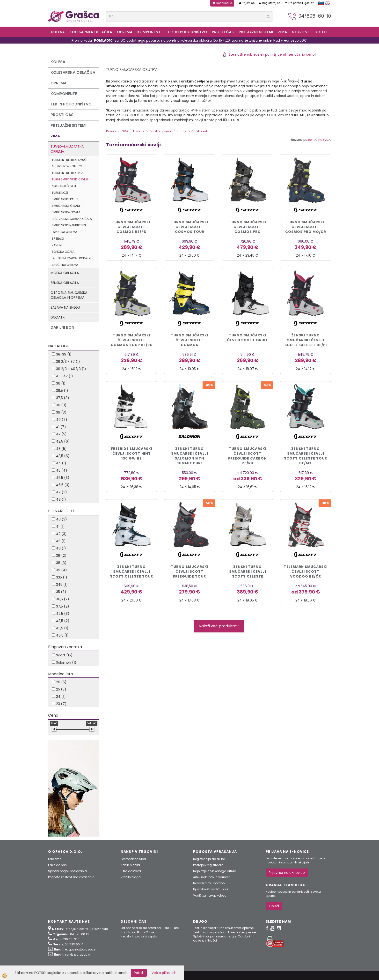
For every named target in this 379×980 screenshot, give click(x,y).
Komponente (150, 32)
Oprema (125, 32)
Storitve (301, 32)
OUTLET (321, 32)
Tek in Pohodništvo (187, 32)
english (327, 3)
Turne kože (60, 193)
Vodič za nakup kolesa (210, 895)
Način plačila (130, 865)
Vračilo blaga (131, 877)
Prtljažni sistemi (256, 32)
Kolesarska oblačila (91, 32)
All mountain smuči (67, 166)
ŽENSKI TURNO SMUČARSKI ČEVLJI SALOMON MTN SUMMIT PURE (190, 456)
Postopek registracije (208, 865)
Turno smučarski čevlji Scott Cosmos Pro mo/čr (306, 227)
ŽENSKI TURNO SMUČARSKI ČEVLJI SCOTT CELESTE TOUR (131, 572)
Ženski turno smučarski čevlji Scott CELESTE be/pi (306, 340)
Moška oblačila (65, 273)
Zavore (57, 245)
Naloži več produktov (219, 626)
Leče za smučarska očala (72, 219)
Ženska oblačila (65, 283)
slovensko (321, 3)
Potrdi (139, 973)
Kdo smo (55, 859)
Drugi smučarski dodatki (71, 258)
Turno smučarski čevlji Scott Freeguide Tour (190, 572)
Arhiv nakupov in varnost (211, 877)
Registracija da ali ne (209, 859)
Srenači (58, 239)
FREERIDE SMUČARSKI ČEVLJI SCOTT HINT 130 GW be (132, 453)
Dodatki (58, 317)
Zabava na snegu (65, 307)
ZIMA (283, 32)
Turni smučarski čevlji (70, 179)
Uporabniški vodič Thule (211, 889)
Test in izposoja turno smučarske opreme (223, 928)
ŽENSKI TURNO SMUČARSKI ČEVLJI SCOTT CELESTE (248, 572)
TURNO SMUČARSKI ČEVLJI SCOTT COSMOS (190, 340)
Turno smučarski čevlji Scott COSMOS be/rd (132, 227)
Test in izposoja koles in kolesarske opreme (224, 932)
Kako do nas (57, 865)
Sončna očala (63, 252)
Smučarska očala (66, 212)
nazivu (325, 140)
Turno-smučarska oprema (67, 149)
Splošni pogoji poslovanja (67, 871)
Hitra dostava (131, 871)
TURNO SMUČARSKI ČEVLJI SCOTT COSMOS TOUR (190, 227)
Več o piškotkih (164, 973)
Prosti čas (223, 32)
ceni (312, 140)
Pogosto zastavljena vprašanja (71, 877)
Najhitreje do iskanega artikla (215, 871)
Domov (111, 131)
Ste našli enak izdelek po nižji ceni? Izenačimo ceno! (269, 54)
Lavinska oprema (64, 232)
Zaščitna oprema (65, 265)
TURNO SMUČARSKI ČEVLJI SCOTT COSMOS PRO (248, 227)
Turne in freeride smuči (69, 160)
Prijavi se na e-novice (287, 873)
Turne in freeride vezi (68, 173)
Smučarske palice (66, 199)
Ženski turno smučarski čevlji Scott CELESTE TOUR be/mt (306, 456)
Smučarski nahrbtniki (69, 225)
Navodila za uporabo (209, 883)
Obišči (274, 906)
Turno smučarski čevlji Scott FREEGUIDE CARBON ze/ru (248, 456)
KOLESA (58, 32)
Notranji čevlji (64, 186)
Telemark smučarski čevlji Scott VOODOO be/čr (306, 572)
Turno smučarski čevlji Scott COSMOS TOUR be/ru (132, 340)
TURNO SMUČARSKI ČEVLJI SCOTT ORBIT (248, 338)
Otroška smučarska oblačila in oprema (69, 295)
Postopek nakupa (133, 859)
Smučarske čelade (66, 206)
